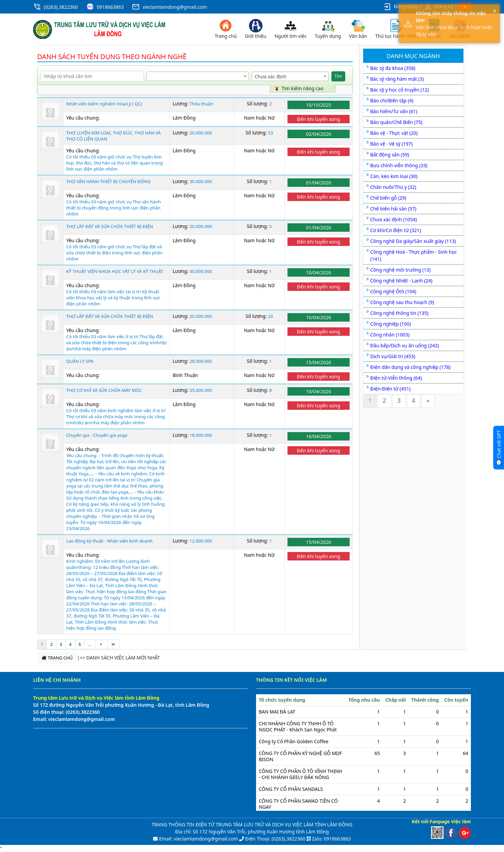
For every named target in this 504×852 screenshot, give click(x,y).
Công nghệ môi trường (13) (400, 270)
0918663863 (110, 7)
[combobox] (198, 76)
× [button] (495, 11)
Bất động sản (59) (390, 155)
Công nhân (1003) (390, 335)
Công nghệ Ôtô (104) (393, 291)
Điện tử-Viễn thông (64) (396, 378)
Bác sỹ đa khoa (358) (393, 68)
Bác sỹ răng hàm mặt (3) (397, 79)
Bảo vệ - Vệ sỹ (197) (391, 144)
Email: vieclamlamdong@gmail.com (198, 839)
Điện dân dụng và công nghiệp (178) (410, 367)
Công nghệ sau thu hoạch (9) (402, 302)
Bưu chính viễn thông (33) (399, 165)
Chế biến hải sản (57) (393, 209)
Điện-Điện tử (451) (390, 389)
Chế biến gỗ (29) (388, 198)
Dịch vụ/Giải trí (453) (393, 356)
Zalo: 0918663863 (331, 839)
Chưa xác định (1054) (394, 219)
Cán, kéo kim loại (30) (394, 176)
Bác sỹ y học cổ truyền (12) (399, 90)
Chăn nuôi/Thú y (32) (393, 187)
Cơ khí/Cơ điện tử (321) (396, 230)
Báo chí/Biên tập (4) (392, 101)
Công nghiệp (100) (390, 324)
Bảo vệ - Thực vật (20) (394, 133)
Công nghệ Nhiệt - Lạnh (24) (401, 281)
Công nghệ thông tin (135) (399, 313)
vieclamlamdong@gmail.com (175, 7)
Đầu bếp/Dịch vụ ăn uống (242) (405, 345)
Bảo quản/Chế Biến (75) (396, 122)
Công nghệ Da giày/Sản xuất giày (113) (413, 241)
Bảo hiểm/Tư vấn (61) (394, 111)
